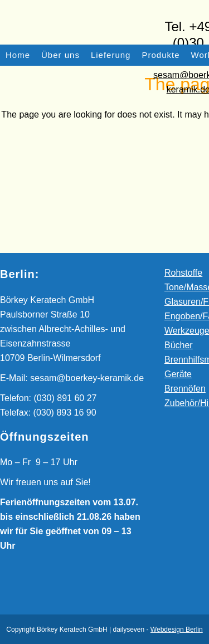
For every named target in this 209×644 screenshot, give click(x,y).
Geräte (178, 374)
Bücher (179, 345)
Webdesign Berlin (177, 630)
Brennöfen (185, 389)
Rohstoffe (183, 273)
